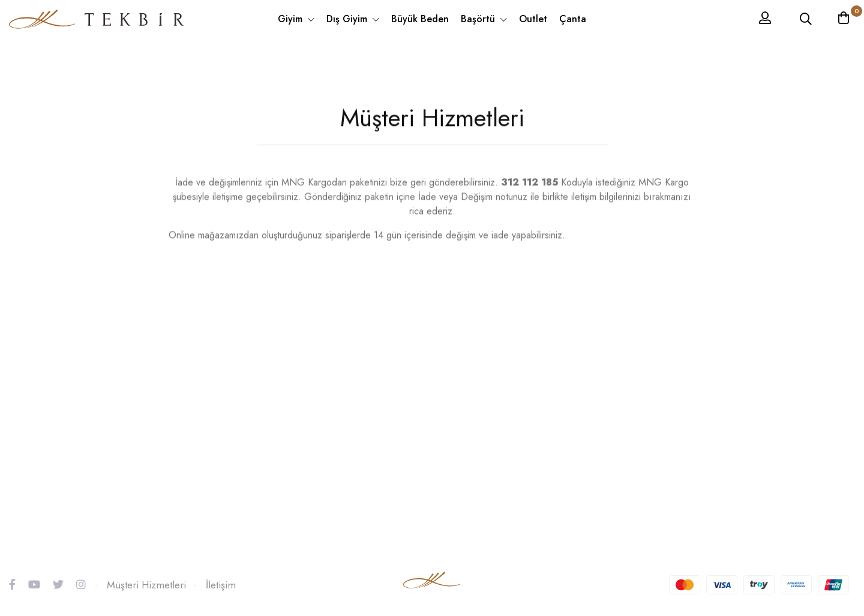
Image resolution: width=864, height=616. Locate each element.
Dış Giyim (348, 19)
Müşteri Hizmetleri (146, 585)
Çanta (573, 19)
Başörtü (479, 19)
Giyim (292, 19)
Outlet (533, 19)
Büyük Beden (420, 19)
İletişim (221, 585)
